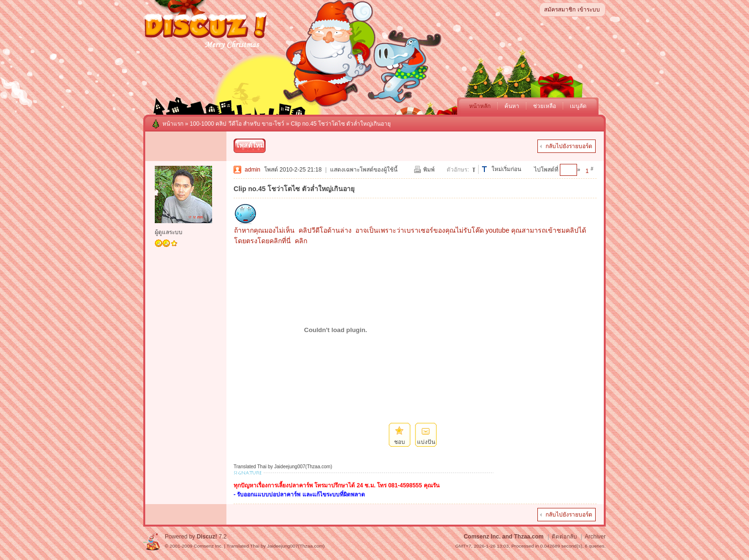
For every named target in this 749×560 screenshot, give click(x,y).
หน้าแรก (173, 124)
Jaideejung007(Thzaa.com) (296, 546)
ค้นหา (512, 106)
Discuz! (207, 537)
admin (252, 170)
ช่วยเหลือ (545, 106)
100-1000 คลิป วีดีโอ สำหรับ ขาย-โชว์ (237, 124)
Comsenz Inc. (208, 546)
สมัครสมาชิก (560, 10)
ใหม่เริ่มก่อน (506, 169)
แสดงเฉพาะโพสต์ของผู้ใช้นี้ (364, 170)
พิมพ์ (429, 170)
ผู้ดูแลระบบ (169, 232)
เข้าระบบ (589, 10)
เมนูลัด (578, 106)
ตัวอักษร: (458, 170)
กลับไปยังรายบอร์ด (569, 146)
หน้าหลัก (480, 106)
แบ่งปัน (426, 442)
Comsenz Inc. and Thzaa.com (504, 537)
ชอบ (400, 442)
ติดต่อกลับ (564, 537)
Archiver (595, 537)
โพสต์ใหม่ (250, 145)
